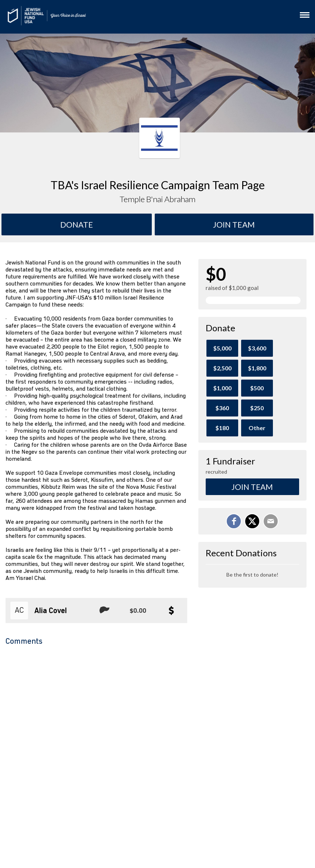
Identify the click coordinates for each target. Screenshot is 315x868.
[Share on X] (252, 521)
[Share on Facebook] (234, 521)
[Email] (271, 521)
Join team (234, 224)
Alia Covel (51, 611)
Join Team (252, 487)
